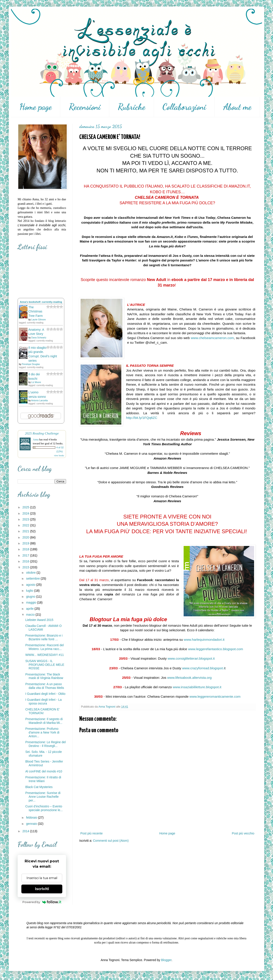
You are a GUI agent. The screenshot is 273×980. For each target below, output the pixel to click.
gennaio (32, 824)
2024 (26, 513)
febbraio (32, 818)
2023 (26, 519)
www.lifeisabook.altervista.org (189, 678)
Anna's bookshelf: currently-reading (41, 302)
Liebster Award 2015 (39, 620)
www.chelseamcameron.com (212, 338)
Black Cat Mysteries (39, 787)
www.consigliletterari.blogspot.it (191, 658)
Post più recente (91, 833)
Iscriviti (42, 889)
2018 (26, 549)
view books (59, 455)
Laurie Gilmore (39, 320)
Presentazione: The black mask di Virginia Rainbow (44, 676)
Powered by (42, 902)
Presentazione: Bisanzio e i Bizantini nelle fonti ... (44, 637)
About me (237, 107)
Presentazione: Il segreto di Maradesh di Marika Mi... (44, 721)
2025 (26, 507)
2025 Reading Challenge (42, 433)
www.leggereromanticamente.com (215, 696)
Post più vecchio (243, 833)
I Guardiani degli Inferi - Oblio (45, 694)
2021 (26, 531)
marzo (31, 615)
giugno (31, 597)
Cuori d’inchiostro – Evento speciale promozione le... (44, 808)
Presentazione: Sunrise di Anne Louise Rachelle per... (43, 797)
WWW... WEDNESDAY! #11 (45, 655)
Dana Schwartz (39, 338)
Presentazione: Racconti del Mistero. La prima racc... (44, 647)
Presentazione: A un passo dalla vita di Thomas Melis (45, 686)
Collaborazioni (184, 107)
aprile (30, 609)
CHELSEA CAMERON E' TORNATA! (42, 711)
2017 (26, 555)
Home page (36, 107)
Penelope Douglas (31, 364)
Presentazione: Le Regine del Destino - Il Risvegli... (46, 744)
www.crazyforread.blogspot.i (203, 668)
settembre (33, 579)
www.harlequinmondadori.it (204, 640)
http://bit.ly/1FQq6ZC (142, 418)
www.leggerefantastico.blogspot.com (216, 649)
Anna (36, 440)
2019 (26, 543)
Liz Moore (36, 382)
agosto (31, 585)
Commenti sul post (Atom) (111, 841)
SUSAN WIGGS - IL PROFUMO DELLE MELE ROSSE (45, 665)
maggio (31, 602)
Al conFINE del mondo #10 (44, 771)
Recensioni (85, 107)
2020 (26, 537)
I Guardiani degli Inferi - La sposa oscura (43, 702)
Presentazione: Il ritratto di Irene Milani (43, 779)
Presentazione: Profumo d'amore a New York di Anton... (42, 732)
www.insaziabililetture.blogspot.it (197, 687)
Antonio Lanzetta (40, 401)
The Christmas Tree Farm (36, 311)
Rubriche (132, 107)
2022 (26, 525)
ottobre (31, 573)
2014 (26, 831)
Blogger (166, 960)
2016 (26, 561)
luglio (30, 591)
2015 (26, 567)
